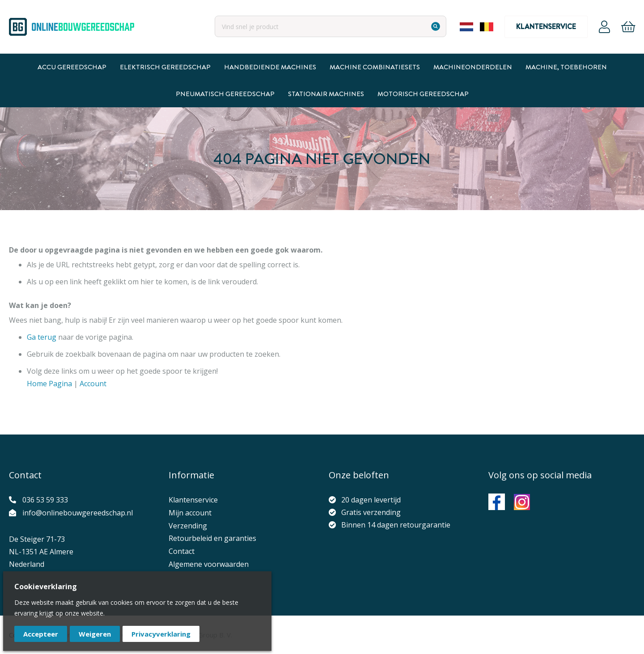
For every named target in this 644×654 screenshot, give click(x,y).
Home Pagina (49, 384)
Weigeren (95, 634)
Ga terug (42, 337)
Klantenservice (546, 27)
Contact (182, 551)
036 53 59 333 (45, 500)
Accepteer (41, 634)
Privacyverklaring (161, 634)
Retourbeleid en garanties (212, 538)
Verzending (188, 526)
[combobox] (330, 26)
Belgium (487, 27)
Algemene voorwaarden (209, 564)
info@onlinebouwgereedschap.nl (78, 513)
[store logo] (72, 27)
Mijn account (190, 513)
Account (604, 27)
